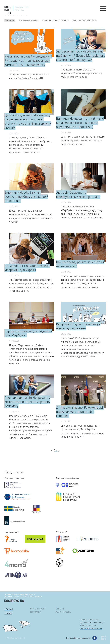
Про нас (9, 609)
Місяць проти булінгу (29, 20)
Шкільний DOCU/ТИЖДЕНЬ (85, 20)
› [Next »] (58, 450)
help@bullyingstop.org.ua (91, 628)
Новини (8, 613)
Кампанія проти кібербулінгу (56, 20)
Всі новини (10, 20)
